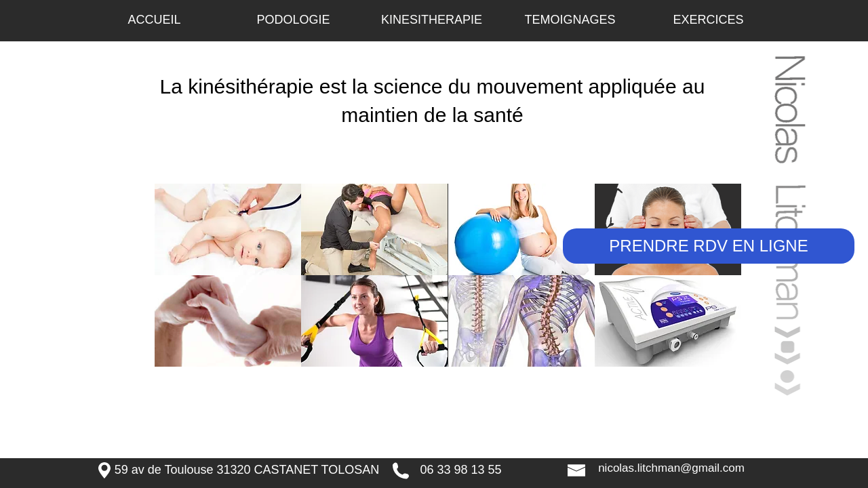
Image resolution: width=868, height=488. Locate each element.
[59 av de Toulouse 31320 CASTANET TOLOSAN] (247, 470)
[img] (228, 321)
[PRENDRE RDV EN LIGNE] (709, 246)
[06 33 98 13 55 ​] (462, 470)
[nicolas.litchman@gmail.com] (672, 468)
